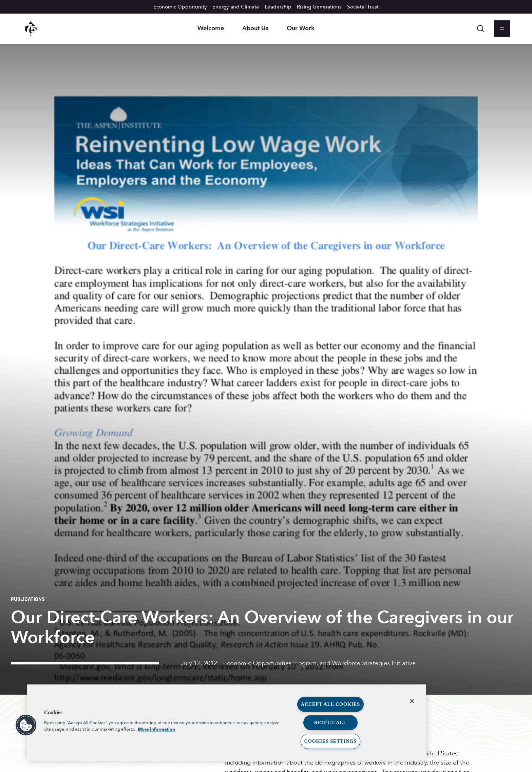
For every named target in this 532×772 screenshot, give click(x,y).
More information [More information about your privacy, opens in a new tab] (156, 729)
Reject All (330, 722)
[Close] (412, 701)
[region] (227, 723)
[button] (26, 725)
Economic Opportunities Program (270, 663)
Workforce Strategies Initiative (374, 663)
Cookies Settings (330, 741)
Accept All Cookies (330, 704)
